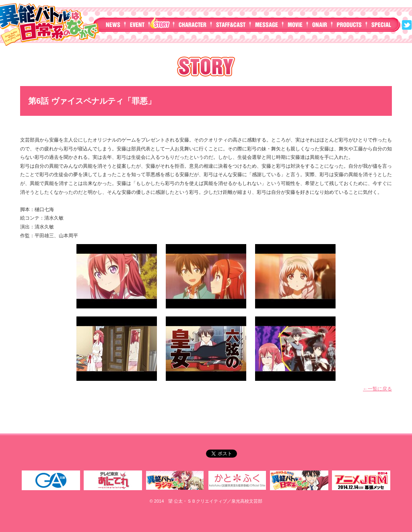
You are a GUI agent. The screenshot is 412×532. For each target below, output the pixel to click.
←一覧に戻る (377, 389)
